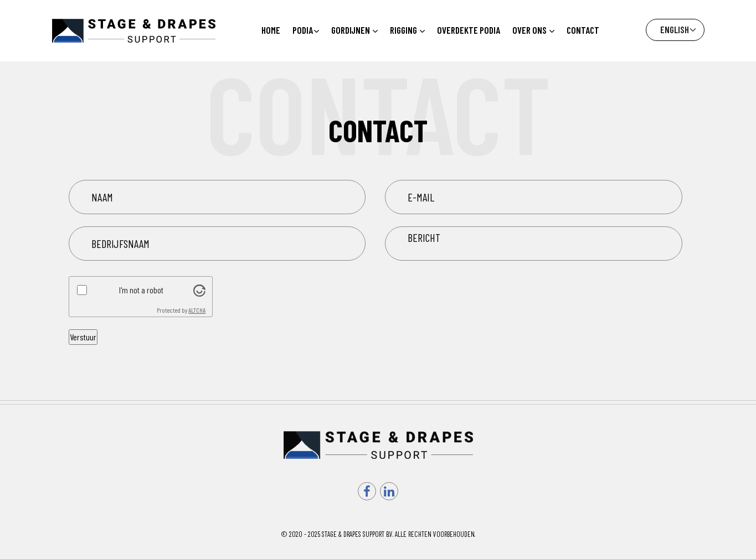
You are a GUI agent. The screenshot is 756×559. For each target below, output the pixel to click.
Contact (583, 30)
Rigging (407, 30)
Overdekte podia (469, 30)
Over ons (533, 30)
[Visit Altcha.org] (199, 289)
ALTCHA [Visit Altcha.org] (197, 310)
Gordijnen (354, 30)
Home (271, 30)
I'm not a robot (141, 290)
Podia (306, 30)
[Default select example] (675, 30)
